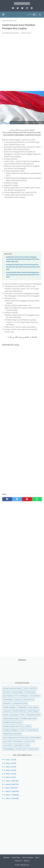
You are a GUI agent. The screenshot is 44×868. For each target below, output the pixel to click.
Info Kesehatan (35, 696)
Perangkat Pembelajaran (11, 730)
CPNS (26, 688)
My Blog (6, 715)
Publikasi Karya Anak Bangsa (12, 734)
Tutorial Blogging (8, 749)
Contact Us (18, 861)
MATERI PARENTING (20, 711)
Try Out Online (7, 745)
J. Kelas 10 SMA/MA (11, 791)
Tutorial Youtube (21, 749)
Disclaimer (6, 858)
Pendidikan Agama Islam (29, 719)
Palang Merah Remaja (33, 715)
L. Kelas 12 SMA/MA (11, 798)
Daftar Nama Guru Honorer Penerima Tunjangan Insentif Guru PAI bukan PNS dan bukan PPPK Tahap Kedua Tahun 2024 (23, 259)
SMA (5, 741)
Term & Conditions (28, 858)
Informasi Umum (29, 700)
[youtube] (22, 8)
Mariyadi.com (25, 865)
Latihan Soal (7, 711)
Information (7, 703)
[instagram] (27, 8)
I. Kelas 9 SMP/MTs (11, 788)
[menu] (3, 15)
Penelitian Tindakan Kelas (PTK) (13, 726)
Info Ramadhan (8, 700)
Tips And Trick (30, 741)
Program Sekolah (33, 730)
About (37, 858)
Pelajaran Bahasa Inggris (11, 719)
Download (6, 692)
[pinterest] (31, 8)
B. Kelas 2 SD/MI (10, 763)
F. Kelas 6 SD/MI (10, 777)
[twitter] (17, 8)
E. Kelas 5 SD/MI (10, 774)
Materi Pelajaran (33, 711)
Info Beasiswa (24, 696)
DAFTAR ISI (33, 688)
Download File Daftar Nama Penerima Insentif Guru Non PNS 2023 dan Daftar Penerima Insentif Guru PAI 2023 (23, 267)
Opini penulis (14, 715)
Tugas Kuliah (18, 745)
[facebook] (13, 8)
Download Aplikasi (17, 692)
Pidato (23, 730)
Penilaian (28, 726)
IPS (16, 696)
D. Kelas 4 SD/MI (10, 770)
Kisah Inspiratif (34, 707)
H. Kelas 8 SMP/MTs (11, 784)
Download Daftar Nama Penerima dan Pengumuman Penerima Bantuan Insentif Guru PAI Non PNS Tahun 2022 (23, 275)
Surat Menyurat (18, 741)
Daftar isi (26, 861)
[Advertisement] (22, 64)
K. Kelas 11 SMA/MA (11, 795)
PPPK (22, 715)
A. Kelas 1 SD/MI (10, 760)
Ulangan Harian (33, 749)
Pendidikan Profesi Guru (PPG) (13, 722)
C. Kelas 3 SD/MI (10, 767)
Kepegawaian (22, 707)
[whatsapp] (37, 499)
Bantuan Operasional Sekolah (12, 688)
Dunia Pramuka (8, 696)
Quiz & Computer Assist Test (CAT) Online (16, 738)
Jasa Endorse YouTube (20, 703)
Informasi (18, 700)
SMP (10, 741)
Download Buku (30, 692)
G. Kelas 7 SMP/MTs (11, 781)
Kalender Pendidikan (9, 707)
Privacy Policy (16, 858)
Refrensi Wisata (36, 738)
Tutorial (27, 745)
